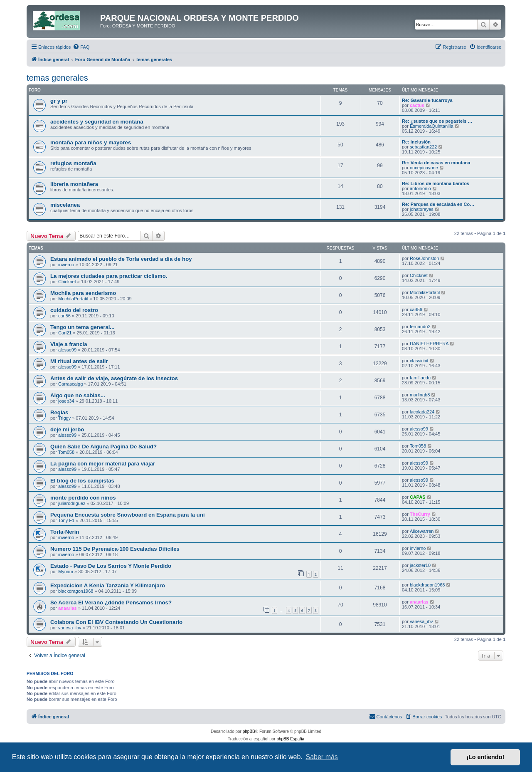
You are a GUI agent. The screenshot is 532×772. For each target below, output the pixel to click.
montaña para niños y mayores (91, 142)
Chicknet (67, 282)
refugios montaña (73, 163)
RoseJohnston (424, 258)
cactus (417, 105)
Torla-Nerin (65, 532)
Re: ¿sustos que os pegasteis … (437, 121)
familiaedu (420, 378)
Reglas (59, 412)
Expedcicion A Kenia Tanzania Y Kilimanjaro (108, 585)
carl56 (64, 316)
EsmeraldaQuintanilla (432, 126)
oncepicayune (424, 168)
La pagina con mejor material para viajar (103, 464)
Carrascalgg (70, 384)
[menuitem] (81, 47)
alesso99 (67, 350)
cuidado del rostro (74, 310)
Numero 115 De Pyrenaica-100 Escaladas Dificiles (115, 549)
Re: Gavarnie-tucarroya (427, 100)
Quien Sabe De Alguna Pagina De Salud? (103, 447)
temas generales (57, 78)
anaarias (68, 608)
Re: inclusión (416, 142)
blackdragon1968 (76, 591)
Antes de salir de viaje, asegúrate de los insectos (114, 378)
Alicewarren (422, 531)
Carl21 (65, 333)
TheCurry (420, 514)
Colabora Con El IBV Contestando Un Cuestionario (116, 622)
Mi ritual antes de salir (79, 361)
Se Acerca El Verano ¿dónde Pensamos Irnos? (111, 603)
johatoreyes (422, 209)
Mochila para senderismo (83, 293)
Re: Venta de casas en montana (436, 163)
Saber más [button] (322, 757)
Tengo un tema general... (82, 327)
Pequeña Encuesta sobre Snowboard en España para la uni (128, 515)
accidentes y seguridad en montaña (97, 122)
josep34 (66, 401)
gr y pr (59, 101)
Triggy (64, 418)
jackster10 (420, 565)
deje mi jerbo (67, 429)
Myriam (66, 572)
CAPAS (418, 497)
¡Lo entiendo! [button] (485, 757)
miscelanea (65, 205)
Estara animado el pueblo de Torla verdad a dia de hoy (121, 259)
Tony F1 (66, 520)
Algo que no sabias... (78, 395)
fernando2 (420, 327)
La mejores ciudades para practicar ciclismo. (109, 276)
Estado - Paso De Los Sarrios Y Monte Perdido (111, 566)
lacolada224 (422, 412)
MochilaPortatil (73, 299)
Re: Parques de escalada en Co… (438, 204)
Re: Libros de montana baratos (436, 183)
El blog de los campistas (82, 481)
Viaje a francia (69, 344)
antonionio (420, 188)
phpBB (249, 731)
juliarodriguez (72, 503)
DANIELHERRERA (429, 344)
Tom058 (66, 452)
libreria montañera (74, 184)
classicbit (419, 361)
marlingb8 (420, 395)
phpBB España (290, 739)
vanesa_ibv (70, 628)
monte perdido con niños (83, 498)
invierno (66, 265)
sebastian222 (423, 147)
